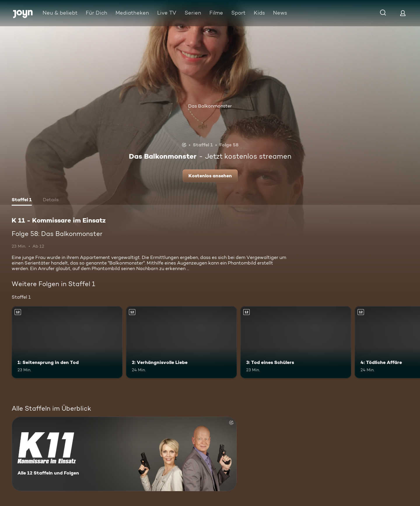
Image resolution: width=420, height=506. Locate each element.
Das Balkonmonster (210, 106)
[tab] (22, 200)
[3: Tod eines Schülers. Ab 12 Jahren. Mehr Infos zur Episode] (296, 342)
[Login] (403, 13)
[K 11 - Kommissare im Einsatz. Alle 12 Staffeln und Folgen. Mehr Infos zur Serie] (124, 454)
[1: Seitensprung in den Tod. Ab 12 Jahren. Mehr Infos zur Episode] (67, 342)
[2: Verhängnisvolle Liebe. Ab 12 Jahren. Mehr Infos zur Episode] (181, 342)
